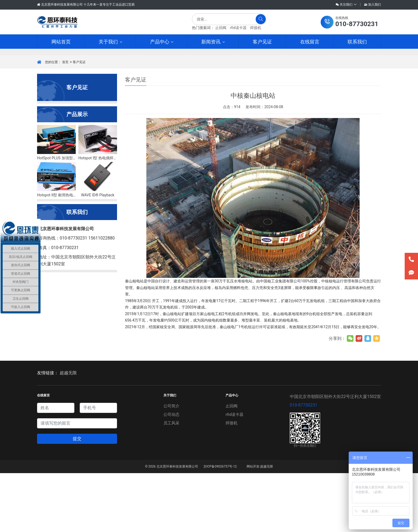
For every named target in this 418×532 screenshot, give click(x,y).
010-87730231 (304, 464)
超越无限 (68, 432)
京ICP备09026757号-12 (220, 525)
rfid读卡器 (238, 28)
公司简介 (171, 465)
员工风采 (171, 482)
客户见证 (79, 121)
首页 (65, 121)
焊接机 (256, 28)
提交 (77, 498)
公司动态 (171, 473)
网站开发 (253, 525)
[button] (349, 22)
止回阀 (221, 28)
